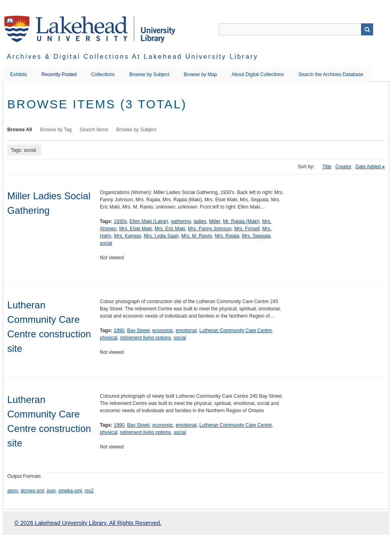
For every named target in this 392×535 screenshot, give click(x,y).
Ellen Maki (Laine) (149, 221)
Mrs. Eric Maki (170, 229)
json (51, 491)
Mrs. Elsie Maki (135, 229)
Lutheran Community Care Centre (235, 331)
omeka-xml (70, 491)
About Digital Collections (258, 74)
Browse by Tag (56, 130)
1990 (119, 331)
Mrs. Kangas (127, 236)
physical (108, 338)
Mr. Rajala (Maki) (241, 221)
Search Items (94, 130)
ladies (200, 221)
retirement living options (145, 338)
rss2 (89, 491)
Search (367, 29)
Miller (215, 221)
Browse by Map (201, 74)
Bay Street (138, 331)
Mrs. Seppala (256, 236)
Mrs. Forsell (247, 229)
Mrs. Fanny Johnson (210, 229)
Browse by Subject (149, 74)
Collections (103, 74)
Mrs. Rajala (227, 236)
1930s (120, 221)
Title (327, 167)
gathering (181, 221)
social (106, 243)
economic (163, 331)
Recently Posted (59, 74)
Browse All (20, 130)
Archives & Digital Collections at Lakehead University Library (133, 57)
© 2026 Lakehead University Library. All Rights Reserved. (88, 523)
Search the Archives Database (331, 74)
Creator (343, 167)
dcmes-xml (32, 491)
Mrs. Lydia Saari (161, 236)
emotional (186, 331)
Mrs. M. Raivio (197, 236)
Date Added (368, 167)
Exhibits (19, 74)
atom (13, 491)
